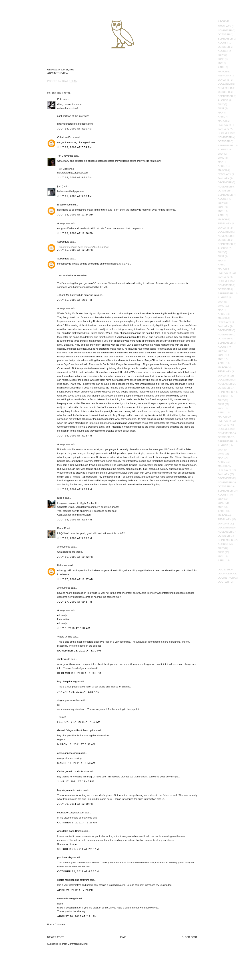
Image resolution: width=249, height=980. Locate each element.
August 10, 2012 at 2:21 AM (77, 916)
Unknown (62, 565)
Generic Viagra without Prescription (76, 730)
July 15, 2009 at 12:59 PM (75, 250)
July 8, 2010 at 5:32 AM (74, 628)
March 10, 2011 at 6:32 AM (76, 744)
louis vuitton (64, 619)
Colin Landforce (66, 137)
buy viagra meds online (70, 790)
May (220, 63)
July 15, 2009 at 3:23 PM (75, 489)
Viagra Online (65, 637)
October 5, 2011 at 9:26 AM (77, 823)
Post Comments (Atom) (75, 944)
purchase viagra (66, 857)
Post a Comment (56, 924)
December (225, 84)
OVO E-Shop (226, 570)
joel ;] (60, 186)
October (224, 34)
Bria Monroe (64, 205)
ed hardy (62, 615)
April (221, 67)
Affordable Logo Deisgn (70, 831)
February (225, 26)
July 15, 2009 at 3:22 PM (75, 436)
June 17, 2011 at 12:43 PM (76, 781)
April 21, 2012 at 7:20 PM (75, 890)
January (224, 80)
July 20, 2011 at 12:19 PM (75, 804)
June (221, 59)
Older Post (190, 937)
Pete (60, 99)
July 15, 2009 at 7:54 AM (75, 147)
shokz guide (64, 659)
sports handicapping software (73, 880)
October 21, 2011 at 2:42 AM (78, 849)
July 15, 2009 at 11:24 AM (75, 215)
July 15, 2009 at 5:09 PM (75, 538)
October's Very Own (19, 29)
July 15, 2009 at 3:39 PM (75, 520)
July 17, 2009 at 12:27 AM (75, 579)
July (221, 55)
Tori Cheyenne (65, 156)
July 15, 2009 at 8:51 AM (75, 177)
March (222, 72)
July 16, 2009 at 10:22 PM (75, 557)
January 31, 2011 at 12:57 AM (79, 692)
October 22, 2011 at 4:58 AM (78, 871)
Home (123, 937)
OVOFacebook (227, 574)
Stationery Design (67, 844)
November (225, 30)
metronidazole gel (67, 898)
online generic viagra (69, 753)
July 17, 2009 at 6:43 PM (75, 602)
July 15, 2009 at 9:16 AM (75, 196)
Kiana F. (62, 528)
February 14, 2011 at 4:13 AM (79, 722)
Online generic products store (73, 771)
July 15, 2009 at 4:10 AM (75, 129)
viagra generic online (69, 700)
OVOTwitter (226, 582)
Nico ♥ (61, 498)
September (225, 39)
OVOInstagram (228, 578)
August (223, 43)
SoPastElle (63, 242)
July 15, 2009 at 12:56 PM (75, 233)
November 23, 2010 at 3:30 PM (79, 651)
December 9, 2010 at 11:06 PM (79, 673)
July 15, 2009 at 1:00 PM (75, 300)
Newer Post (56, 937)
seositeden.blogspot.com (71, 813)
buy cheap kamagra (68, 681)
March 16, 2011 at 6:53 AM (76, 763)
